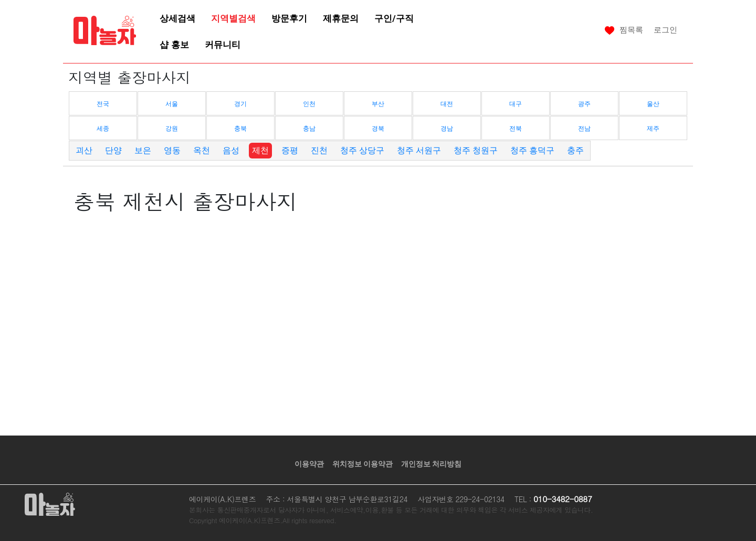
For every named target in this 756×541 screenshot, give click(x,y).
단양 (113, 150)
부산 (378, 104)
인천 (309, 104)
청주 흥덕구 (532, 150)
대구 (516, 104)
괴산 (84, 150)
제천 (260, 150)
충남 (309, 129)
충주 (575, 150)
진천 (319, 150)
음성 (231, 150)
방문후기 (289, 18)
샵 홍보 (174, 45)
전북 (516, 129)
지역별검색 (233, 18)
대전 (447, 104)
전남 (584, 129)
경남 (447, 129)
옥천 (202, 150)
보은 (143, 150)
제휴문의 (341, 18)
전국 (103, 104)
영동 (172, 150)
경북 (378, 129)
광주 (584, 104)
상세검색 (177, 18)
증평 (290, 150)
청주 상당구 (362, 150)
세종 (103, 129)
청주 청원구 (476, 150)
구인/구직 (394, 18)
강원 (172, 129)
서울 (172, 104)
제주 (653, 129)
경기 (240, 104)
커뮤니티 (223, 45)
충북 (240, 129)
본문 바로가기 (0, 0)
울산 (653, 104)
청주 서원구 (419, 150)
